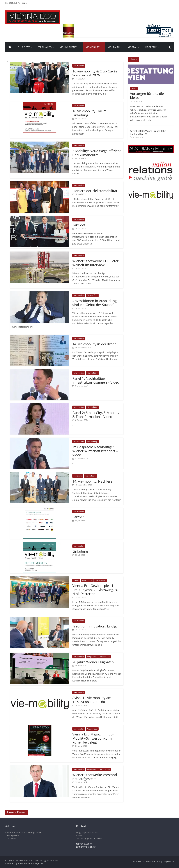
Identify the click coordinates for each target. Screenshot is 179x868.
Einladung (80, 551)
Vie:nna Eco (45, 47)
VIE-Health (114, 47)
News (76, 580)
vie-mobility (79, 66)
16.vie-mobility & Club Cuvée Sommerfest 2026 (95, 73)
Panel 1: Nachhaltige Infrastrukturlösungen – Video (96, 380)
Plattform (78, 476)
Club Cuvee (24, 47)
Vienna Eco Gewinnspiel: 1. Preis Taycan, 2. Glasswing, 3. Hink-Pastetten (95, 590)
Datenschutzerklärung (152, 861)
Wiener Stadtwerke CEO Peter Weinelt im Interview (95, 263)
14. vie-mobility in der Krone (94, 344)
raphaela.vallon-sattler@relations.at (86, 845)
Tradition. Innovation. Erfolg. (95, 626)
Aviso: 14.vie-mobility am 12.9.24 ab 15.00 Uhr (92, 700)
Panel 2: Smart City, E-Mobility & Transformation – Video (96, 415)
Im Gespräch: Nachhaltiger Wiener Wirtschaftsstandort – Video (95, 451)
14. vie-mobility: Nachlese (92, 481)
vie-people (151, 47)
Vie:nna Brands (69, 47)
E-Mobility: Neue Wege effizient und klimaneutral (97, 153)
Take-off (79, 225)
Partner (78, 517)
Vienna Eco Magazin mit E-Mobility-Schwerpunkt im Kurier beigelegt (93, 738)
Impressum (169, 861)
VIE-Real (132, 47)
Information (79, 373)
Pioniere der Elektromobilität (95, 191)
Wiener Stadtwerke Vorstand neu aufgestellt (95, 777)
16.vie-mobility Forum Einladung (89, 113)
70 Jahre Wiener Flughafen (93, 662)
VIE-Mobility (93, 47)
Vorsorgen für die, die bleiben (147, 95)
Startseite (137, 861)
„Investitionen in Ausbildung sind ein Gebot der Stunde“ (95, 303)
